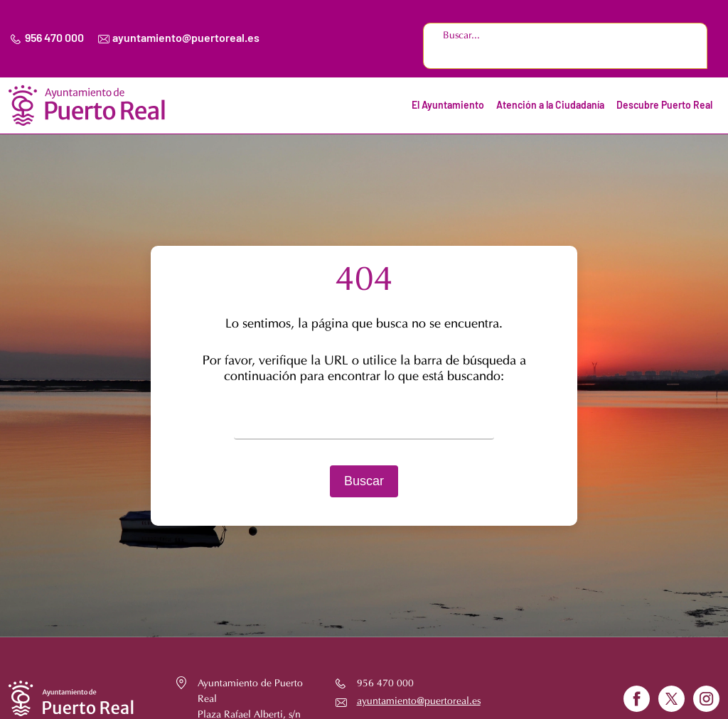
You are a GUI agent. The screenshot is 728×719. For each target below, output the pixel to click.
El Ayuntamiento (448, 106)
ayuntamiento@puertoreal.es (186, 38)
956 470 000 (54, 38)
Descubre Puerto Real (664, 106)
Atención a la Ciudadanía (550, 106)
